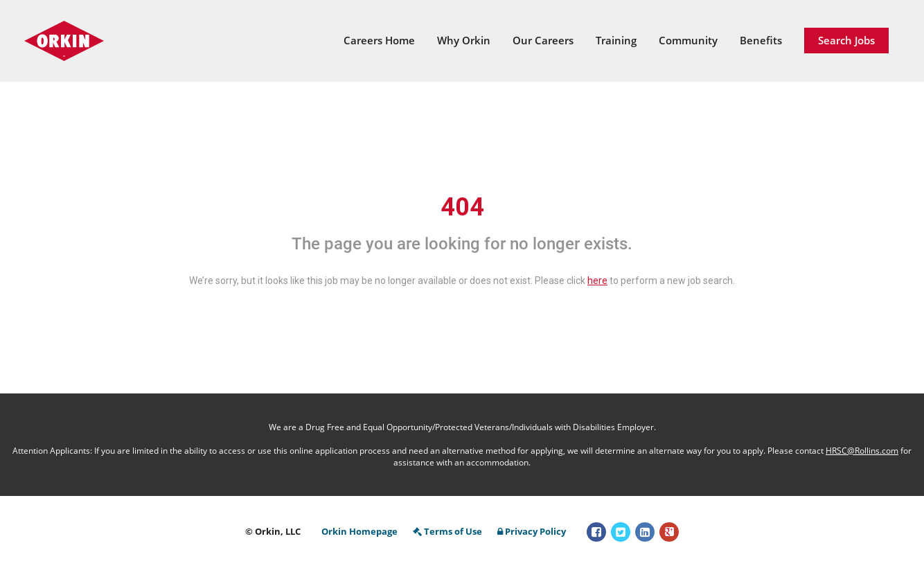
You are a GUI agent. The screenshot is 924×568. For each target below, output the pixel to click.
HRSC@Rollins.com (862, 451)
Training (616, 40)
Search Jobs (846, 40)
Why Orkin (464, 40)
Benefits (761, 40)
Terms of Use (447, 531)
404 (462, 207)
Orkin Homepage (359, 531)
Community (688, 40)
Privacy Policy (532, 531)
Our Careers (543, 40)
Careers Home (379, 40)
